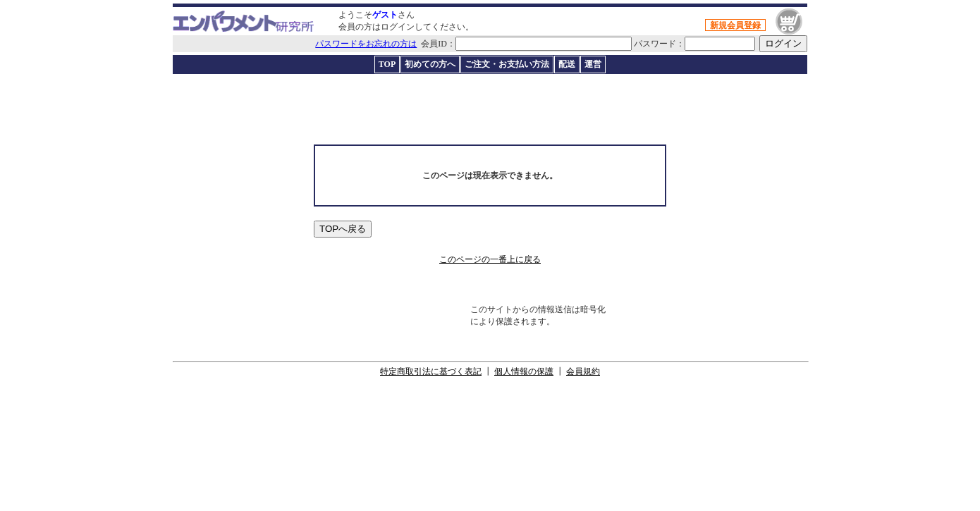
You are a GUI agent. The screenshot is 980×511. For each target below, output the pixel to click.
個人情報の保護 (524, 371)
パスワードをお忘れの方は (366, 44)
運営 (593, 64)
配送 (567, 64)
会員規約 (583, 371)
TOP (387, 64)
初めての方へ (430, 64)
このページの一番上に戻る (490, 259)
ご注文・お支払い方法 (507, 64)
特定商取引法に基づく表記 (431, 371)
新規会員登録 (735, 25)
